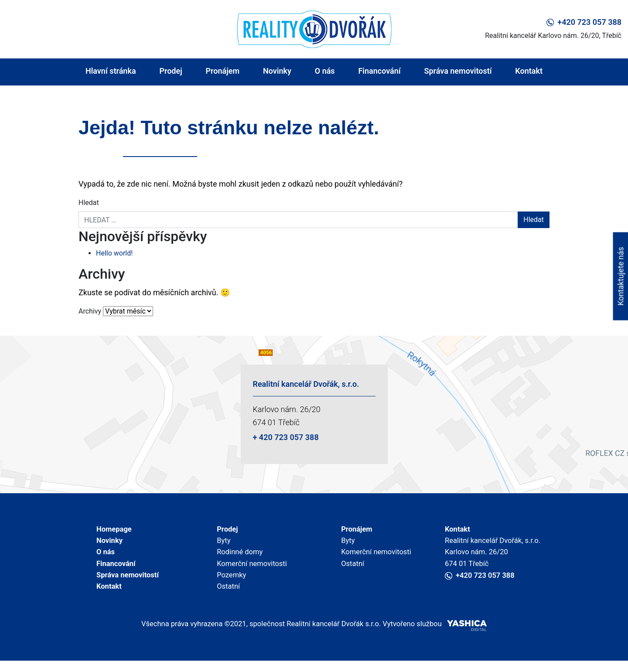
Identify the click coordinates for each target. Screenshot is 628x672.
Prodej (171, 71)
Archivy (90, 311)
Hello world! (114, 253)
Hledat (89, 203)
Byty (221, 543)
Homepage (113, 530)
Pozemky (230, 582)
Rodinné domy (239, 556)
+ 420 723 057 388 (286, 437)
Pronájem (223, 71)
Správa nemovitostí (458, 71)
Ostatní (226, 595)
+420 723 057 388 (584, 22)
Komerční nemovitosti (252, 569)
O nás (325, 71)
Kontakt (529, 71)
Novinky (277, 71)
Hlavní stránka (111, 71)
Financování (379, 71)
